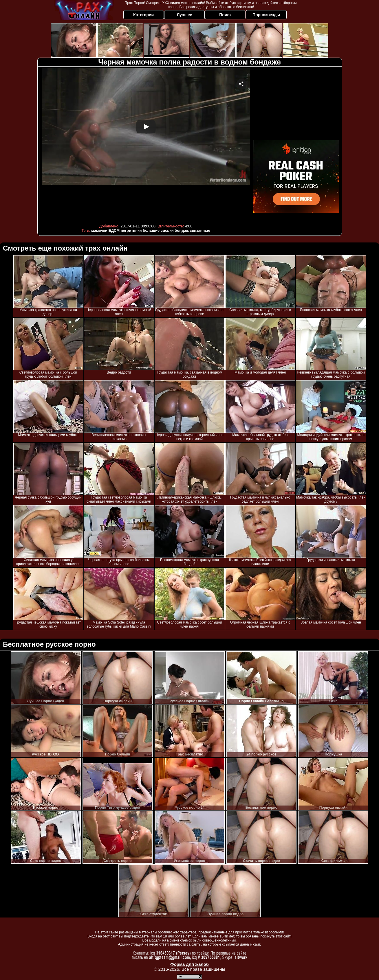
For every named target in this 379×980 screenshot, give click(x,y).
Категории (143, 15)
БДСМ (114, 230)
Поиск (225, 15)
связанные (200, 230)
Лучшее (184, 15)
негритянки (131, 230)
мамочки (99, 230)
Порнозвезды (266, 15)
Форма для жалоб (189, 964)
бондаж (182, 230)
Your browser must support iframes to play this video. (146, 145)
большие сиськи (158, 230)
